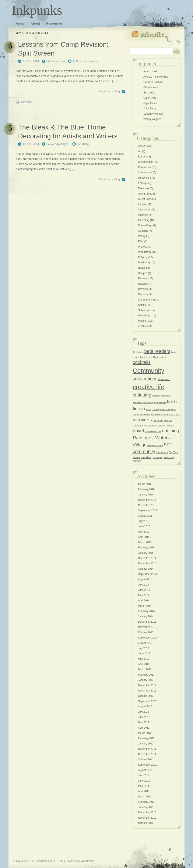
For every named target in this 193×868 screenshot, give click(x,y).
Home (20, 23)
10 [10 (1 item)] (134, 352)
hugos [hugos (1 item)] (136, 415)
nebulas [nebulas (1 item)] (170, 426)
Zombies (143, 326)
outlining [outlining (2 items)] (171, 431)
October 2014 (146, 569)
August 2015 (145, 516)
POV (141, 241)
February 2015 (146, 548)
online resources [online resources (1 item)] (153, 431)
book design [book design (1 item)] (146, 357)
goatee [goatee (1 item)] (155, 409)
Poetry (142, 236)
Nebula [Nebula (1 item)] (162, 426)
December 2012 (147, 685)
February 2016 (146, 489)
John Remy (150, 108)
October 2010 (146, 823)
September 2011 (148, 765)
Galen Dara (150, 98)
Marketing (144, 220)
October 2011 (146, 759)
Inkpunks (37, 10)
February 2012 (146, 738)
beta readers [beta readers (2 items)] (157, 351)
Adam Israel (58, 61)
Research (143, 278)
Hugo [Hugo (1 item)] (173, 409)
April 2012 (144, 728)
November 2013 (147, 627)
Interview (143, 215)
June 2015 (144, 526)
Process (81, 61)
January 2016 (146, 495)
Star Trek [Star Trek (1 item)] (173, 452)
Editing (85, 144)
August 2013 (145, 643)
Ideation (143, 204)
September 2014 (148, 574)
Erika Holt (149, 93)
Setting (142, 305)
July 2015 (143, 521)
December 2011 (147, 749)
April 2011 (144, 791)
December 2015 (147, 500)
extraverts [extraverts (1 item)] (138, 402)
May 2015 (144, 532)
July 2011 (143, 775)
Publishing (144, 263)
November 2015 (147, 505)
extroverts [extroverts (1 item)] (148, 402)
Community (145, 167)
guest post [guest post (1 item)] (165, 409)
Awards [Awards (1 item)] (140, 352)
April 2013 (144, 664)
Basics (142, 157)
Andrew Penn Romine (156, 77)
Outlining (143, 231)
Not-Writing (144, 225)
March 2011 (145, 797)
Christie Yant (151, 87)
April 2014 (144, 601)
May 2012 (144, 722)
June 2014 (144, 590)
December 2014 (147, 558)
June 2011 (144, 781)
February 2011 (146, 802)
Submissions (145, 310)
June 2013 (144, 654)
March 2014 (145, 606)
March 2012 (145, 733)
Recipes (143, 273)
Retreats (143, 284)
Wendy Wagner (60, 144)
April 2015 (144, 537)
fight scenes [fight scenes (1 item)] (160, 402)
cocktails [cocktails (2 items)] (142, 362)
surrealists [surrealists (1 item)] (146, 457)
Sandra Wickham (153, 114)
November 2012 (147, 691)
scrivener (27, 102)
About (35, 23)
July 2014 (143, 585)
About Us (143, 146)
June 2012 (144, 717)
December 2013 (147, 622)
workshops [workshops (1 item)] (169, 457)
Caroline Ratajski (153, 82)
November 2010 (147, 818)
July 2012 (143, 712)
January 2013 (146, 680)
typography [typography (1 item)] (157, 457)
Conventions (145, 172)
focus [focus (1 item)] (148, 409)
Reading (143, 268)
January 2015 (146, 553)
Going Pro (144, 194)
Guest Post (144, 199)
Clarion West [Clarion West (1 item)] (160, 357)
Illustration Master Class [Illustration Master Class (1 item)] (163, 415)
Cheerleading (146, 162)
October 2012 (146, 696)
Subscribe (157, 37)
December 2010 (147, 812)
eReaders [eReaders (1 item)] (166, 396)
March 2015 (145, 542)
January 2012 (146, 744)
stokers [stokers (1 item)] (136, 457)
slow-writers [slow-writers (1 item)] (162, 452)
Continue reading (110, 91)
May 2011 (144, 786)
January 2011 (146, 807)
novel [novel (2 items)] (138, 431)
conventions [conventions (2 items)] (145, 379)
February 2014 (146, 611)
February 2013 (146, 675)
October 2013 (146, 632)
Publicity (143, 257)
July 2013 (143, 648)
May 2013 (144, 659)
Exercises (144, 188)
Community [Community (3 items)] (148, 371)
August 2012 (145, 707)
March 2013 (145, 669)
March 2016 (145, 484)
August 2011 (145, 770)
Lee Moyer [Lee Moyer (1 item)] (158, 420)
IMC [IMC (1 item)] (178, 415)
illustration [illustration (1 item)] (145, 415)
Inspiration (144, 210)
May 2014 (144, 595)
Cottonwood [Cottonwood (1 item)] (164, 379)
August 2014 (145, 579)
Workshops (144, 316)
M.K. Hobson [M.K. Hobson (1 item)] (151, 426)
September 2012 (148, 701)
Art (140, 151)
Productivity (145, 252)
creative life (145, 178)
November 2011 (147, 754)
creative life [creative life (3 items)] (148, 387)
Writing (142, 321)
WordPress (87, 861)
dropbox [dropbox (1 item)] (156, 396)
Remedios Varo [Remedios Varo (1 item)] (155, 445)
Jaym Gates (150, 103)
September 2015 (148, 511)
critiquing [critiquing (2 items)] (142, 395)
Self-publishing (146, 300)
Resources (54, 23)
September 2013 (148, 638)
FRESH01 (57, 861)
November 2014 (147, 563)
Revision (93, 61)
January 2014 (146, 616)
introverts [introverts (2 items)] (142, 420)
